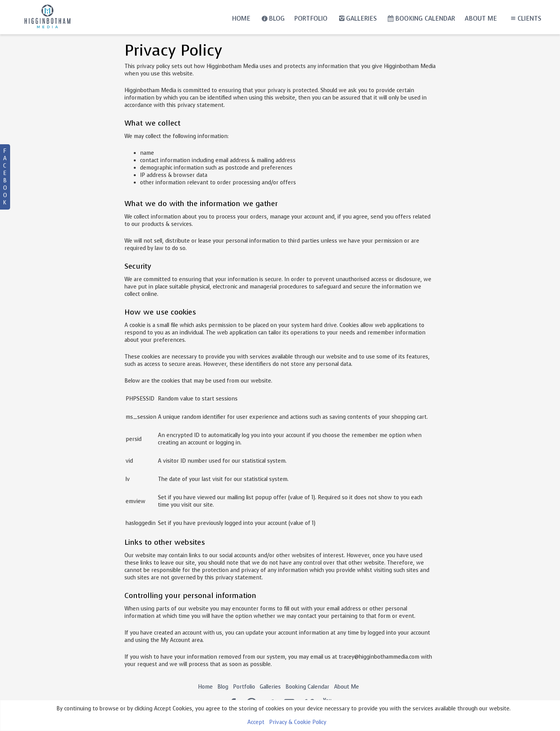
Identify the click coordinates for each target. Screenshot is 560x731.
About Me (481, 18)
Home (241, 18)
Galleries (357, 18)
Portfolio (311, 18)
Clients (525, 18)
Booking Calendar (421, 18)
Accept (256, 722)
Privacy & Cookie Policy (298, 722)
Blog (272, 18)
